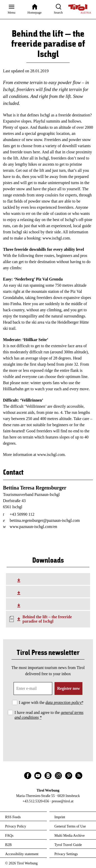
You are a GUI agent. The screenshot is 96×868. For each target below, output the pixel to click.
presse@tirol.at (63, 801)
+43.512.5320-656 (36, 801)
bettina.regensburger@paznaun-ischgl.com (45, 520)
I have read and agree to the (49, 715)
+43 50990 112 (22, 514)
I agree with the (51, 702)
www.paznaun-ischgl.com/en (34, 527)
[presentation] (48, 735)
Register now (68, 688)
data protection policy (64, 702)
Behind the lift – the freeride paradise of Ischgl (47, 619)
